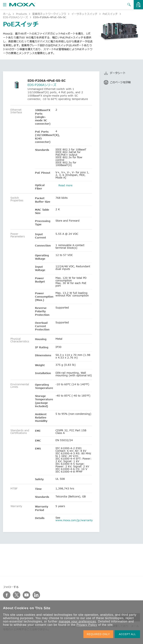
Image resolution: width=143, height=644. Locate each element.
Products (22, 14)
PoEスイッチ (110, 14)
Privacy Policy (87, 625)
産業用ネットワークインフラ (49, 14)
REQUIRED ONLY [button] (98, 634)
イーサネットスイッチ (84, 14)
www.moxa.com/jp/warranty (74, 520)
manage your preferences (77, 621)
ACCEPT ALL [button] (127, 634)
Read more (65, 185)
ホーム (7, 14)
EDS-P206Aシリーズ (15, 17)
